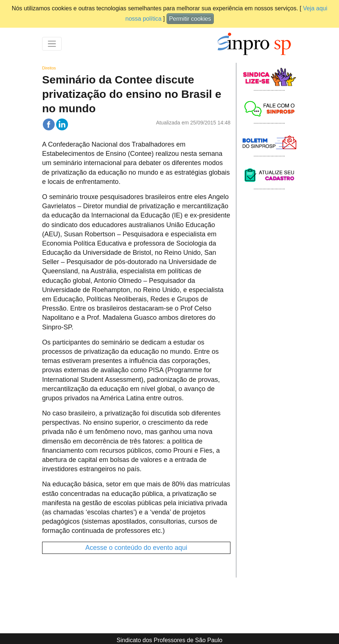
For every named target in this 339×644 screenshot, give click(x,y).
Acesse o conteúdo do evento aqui (136, 548)
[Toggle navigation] (52, 44)
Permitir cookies (190, 19)
